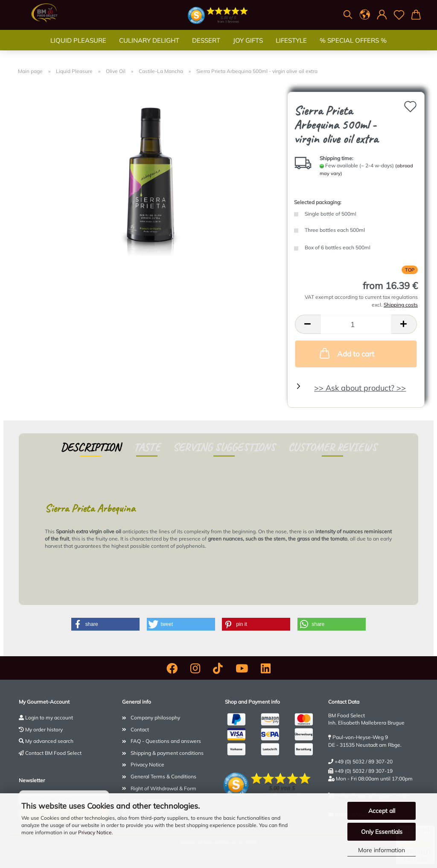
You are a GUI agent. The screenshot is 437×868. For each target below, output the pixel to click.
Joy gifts (248, 49)
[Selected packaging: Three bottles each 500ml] (356, 231)
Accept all (382, 811)
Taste (147, 447)
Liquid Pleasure (78, 49)
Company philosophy (155, 717)
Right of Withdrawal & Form (163, 788)
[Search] (348, 15)
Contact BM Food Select (53, 753)
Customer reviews (332, 447)
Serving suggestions (224, 447)
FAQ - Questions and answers (166, 741)
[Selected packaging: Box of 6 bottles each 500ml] (356, 248)
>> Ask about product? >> (360, 388)
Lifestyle (291, 49)
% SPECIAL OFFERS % (353, 49)
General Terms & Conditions (163, 776)
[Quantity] (356, 324)
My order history (44, 729)
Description (91, 447)
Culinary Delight (149, 49)
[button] (365, 15)
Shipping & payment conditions (167, 753)
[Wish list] (399, 15)
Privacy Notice (95, 832)
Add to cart (346, 353)
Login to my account (49, 717)
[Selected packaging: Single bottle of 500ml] (356, 215)
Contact (140, 729)
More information (382, 850)
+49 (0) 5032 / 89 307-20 (364, 761)
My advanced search (49, 741)
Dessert (206, 49)
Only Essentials (382, 832)
